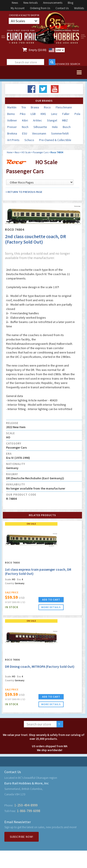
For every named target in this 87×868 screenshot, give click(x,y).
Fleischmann (64, 107)
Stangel (52, 120)
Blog (70, 3)
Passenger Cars (41, 152)
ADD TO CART (51, 600)
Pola (77, 114)
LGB (33, 114)
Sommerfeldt (60, 133)
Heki (55, 127)
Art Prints (13, 140)
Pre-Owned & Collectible (55, 140)
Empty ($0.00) (38, 50)
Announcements (53, 3)
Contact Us (62, 8)
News (15, 3)
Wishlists (79, 8)
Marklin (12, 107)
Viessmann (39, 133)
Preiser (12, 127)
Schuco (29, 140)
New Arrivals (30, 3)
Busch (67, 127)
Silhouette (40, 127)
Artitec (37, 120)
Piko (23, 114)
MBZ (65, 120)
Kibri (25, 120)
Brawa (35, 107)
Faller (66, 114)
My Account (18, 8)
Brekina (12, 133)
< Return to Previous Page (24, 192)
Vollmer (12, 120)
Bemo (11, 114)
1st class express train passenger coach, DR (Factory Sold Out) (38, 571)
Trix (24, 107)
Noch (25, 127)
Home (10, 152)
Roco (47, 107)
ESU (25, 133)
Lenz (54, 114)
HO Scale (26, 152)
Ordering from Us (40, 8)
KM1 (43, 114)
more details (51, 607)
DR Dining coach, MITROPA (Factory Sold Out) (40, 666)
